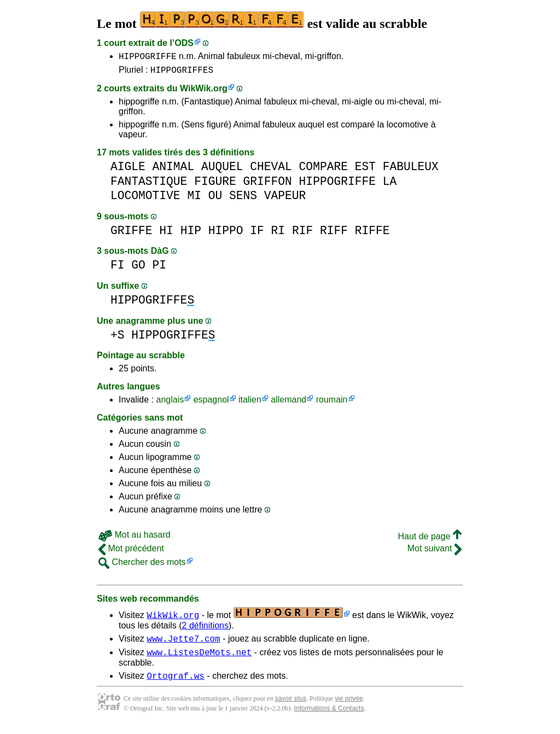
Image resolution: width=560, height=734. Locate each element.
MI (194, 199)
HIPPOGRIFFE (148, 57)
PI (160, 268)
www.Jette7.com (183, 643)
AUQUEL (222, 170)
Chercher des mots (142, 565)
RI (278, 234)
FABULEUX (411, 170)
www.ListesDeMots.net (199, 659)
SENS (243, 199)
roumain (332, 403)
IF (257, 234)
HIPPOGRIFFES (182, 73)
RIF (302, 234)
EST (365, 170)
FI (118, 268)
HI (166, 234)
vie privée (349, 707)
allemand (288, 403)
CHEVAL (271, 170)
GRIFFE (132, 234)
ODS (184, 43)
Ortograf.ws (176, 684)
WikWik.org (204, 92)
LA (390, 185)
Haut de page (430, 540)
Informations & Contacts (329, 716)
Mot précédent (131, 552)
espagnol (211, 403)
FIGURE (215, 185)
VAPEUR (285, 199)
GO (138, 268)
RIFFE (372, 234)
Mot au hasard (135, 538)
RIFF (334, 234)
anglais (170, 403)
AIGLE (128, 170)
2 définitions (205, 629)
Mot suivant (434, 552)
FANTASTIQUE (149, 185)
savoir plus (291, 707)
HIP (191, 234)
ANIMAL (174, 170)
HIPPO (226, 234)
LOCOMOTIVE (145, 199)
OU (215, 199)
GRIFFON (267, 185)
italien (250, 403)
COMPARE (323, 170)
